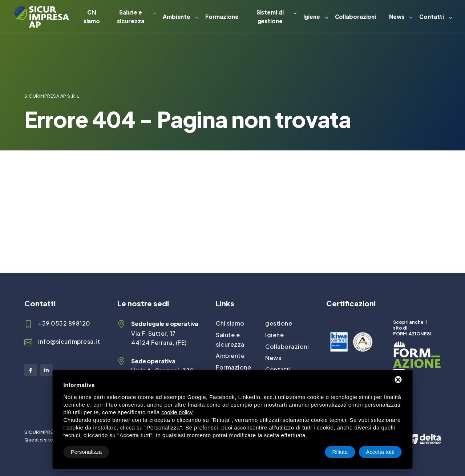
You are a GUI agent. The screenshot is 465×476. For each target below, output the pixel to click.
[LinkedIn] (47, 370)
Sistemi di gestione (270, 17)
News (397, 17)
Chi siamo (92, 17)
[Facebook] (31, 370)
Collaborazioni (356, 17)
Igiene (312, 17)
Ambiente (177, 17)
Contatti (432, 17)
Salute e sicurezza (130, 17)
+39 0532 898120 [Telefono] (64, 323)
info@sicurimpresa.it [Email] (69, 341)
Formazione (222, 17)
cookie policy (177, 412)
